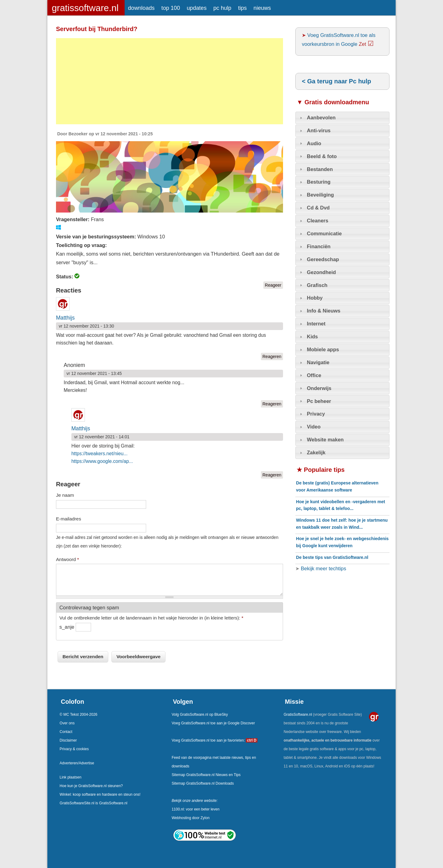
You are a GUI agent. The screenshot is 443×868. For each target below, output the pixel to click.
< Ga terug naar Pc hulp (336, 81)
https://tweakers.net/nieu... (100, 454)
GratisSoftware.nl (298, 715)
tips (242, 8)
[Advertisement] (170, 81)
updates (197, 8)
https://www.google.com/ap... (102, 461)
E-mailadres (69, 519)
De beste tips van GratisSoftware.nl (332, 557)
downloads (141, 8)
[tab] (342, 118)
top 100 (171, 8)
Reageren (272, 356)
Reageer (273, 285)
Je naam (65, 495)
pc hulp (222, 8)
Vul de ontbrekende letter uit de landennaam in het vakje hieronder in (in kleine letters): (151, 618)
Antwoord (68, 559)
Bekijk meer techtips (323, 568)
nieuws (262, 8)
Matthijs (65, 318)
